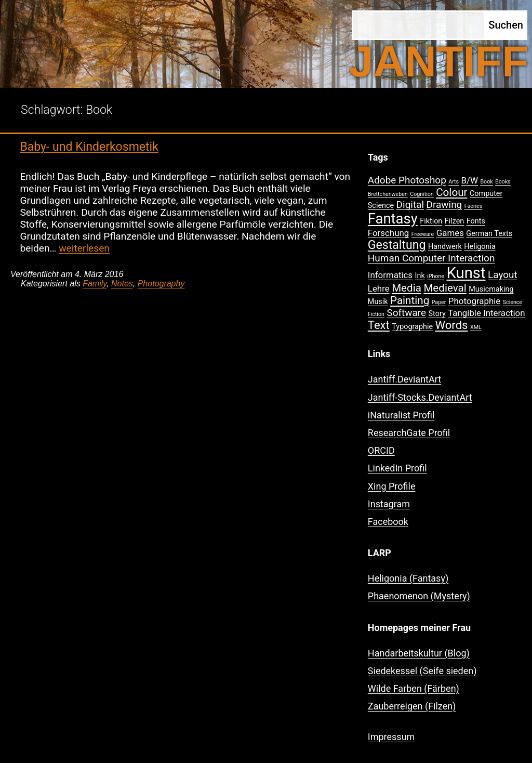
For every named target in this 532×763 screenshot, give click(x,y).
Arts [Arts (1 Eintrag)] (454, 182)
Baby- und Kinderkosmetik (89, 147)
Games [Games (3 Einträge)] (450, 233)
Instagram (389, 504)
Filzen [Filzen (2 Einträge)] (455, 221)
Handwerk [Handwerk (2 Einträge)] (445, 247)
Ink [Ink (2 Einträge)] (420, 276)
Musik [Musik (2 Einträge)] (378, 302)
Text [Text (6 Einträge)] (379, 325)
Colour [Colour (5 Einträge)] (451, 192)
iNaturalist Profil (401, 415)
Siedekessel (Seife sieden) (422, 671)
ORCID (381, 450)
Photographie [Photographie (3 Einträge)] (474, 301)
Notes (122, 284)
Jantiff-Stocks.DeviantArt (420, 397)
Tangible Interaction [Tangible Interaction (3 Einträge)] (486, 313)
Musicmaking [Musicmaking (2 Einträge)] (491, 289)
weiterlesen (84, 248)
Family (95, 284)
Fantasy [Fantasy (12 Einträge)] (393, 219)
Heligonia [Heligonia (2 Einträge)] (480, 247)
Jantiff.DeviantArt (404, 379)
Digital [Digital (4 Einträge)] (410, 205)
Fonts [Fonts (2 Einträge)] (476, 221)
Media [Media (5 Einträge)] (407, 288)
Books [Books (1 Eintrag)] (503, 182)
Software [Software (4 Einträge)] (406, 313)
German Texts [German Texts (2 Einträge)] (489, 234)
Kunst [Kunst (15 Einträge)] (466, 273)
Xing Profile (392, 486)
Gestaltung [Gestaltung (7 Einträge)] (397, 245)
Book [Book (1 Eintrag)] (486, 182)
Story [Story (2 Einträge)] (437, 314)
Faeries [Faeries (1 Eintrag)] (474, 206)
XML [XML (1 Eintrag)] (476, 327)
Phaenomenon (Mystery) (419, 596)
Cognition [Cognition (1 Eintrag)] (422, 194)
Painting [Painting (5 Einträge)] (410, 300)
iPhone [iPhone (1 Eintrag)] (436, 276)
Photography (161, 284)
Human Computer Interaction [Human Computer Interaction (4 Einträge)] (431, 258)
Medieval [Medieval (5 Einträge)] (445, 288)
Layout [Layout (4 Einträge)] (503, 275)
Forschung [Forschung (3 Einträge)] (388, 233)
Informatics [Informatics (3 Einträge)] (390, 275)
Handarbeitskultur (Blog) (419, 653)
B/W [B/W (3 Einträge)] (470, 180)
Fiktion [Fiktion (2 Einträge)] (431, 221)
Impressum (391, 737)
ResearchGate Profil (409, 433)
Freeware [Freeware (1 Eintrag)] (423, 234)
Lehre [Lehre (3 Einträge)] (379, 288)
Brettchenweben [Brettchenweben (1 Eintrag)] (388, 194)
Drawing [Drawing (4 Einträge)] (444, 205)
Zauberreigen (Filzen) (412, 706)
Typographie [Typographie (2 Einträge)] (412, 327)
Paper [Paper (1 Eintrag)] (439, 302)
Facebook (388, 522)
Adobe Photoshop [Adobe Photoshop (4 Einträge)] (407, 180)
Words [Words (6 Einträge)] (452, 325)
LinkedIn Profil (397, 468)
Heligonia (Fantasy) (408, 578)
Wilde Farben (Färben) (414, 688)
